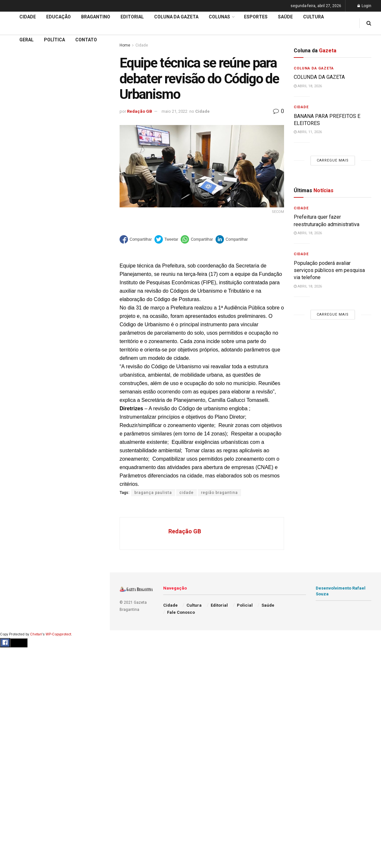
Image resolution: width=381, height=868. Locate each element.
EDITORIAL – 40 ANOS (34, 99)
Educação (17, 180)
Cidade (14, 168)
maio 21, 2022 (175, 111)
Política (54, 40)
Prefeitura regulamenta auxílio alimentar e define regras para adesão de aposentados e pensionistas (55, 67)
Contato (86, 40)
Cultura (313, 17)
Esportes (256, 17)
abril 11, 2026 (308, 132)
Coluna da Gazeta (25, 205)
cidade (186, 493)
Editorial (16, 192)
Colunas (219, 17)
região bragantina (219, 493)
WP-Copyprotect (58, 634)
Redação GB (140, 111)
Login (364, 6)
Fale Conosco (181, 612)
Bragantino (96, 17)
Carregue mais (55, 116)
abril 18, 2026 (308, 86)
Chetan (36, 634)
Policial (245, 605)
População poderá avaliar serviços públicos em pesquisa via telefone (329, 270)
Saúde (285, 17)
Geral (26, 40)
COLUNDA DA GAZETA (319, 77)
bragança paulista (153, 493)
